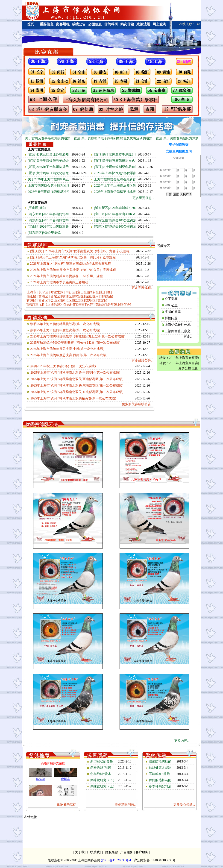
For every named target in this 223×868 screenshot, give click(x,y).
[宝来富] (80, 305)
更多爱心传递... (184, 805)
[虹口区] (106, 292)
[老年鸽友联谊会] (119, 305)
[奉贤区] (43, 301)
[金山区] (55, 301)
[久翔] (90, 305)
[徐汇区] (32, 296)
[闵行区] (70, 292)
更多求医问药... (126, 805)
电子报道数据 (179, 145)
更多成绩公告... (142, 361)
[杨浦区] (67, 296)
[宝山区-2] (92, 296)
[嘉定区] (102, 301)
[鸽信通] (100, 305)
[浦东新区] (107, 296)
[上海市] (32, 292)
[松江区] (79, 301)
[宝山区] (82, 292)
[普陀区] (55, 296)
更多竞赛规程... (142, 288)
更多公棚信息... (189, 368)
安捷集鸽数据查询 (179, 151)
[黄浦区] (43, 296)
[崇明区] (91, 301)
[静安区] (94, 292)
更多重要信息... (143, 198)
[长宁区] (43, 292)
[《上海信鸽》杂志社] (58, 305)
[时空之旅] (57, 292)
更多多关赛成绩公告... (138, 404)
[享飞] (39, 305)
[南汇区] (67, 301)
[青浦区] (32, 301)
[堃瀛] (30, 305)
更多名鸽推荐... (68, 804)
